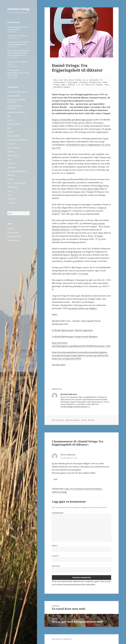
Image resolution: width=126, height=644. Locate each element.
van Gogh (11, 203)
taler (9, 195)
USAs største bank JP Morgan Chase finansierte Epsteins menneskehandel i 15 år (18, 53)
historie (10, 132)
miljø (9, 159)
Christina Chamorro (61, 230)
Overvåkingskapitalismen (17, 171)
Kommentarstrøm (14, 236)
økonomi (11, 175)
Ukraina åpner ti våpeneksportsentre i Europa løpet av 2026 (18, 73)
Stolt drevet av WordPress (62, 639)
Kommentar (58, 513)
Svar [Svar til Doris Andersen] (55, 479)
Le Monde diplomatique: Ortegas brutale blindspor (75, 337)
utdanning (11, 199)
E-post (55, 556)
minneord (11, 163)
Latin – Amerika (13, 148)
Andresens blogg (18, 9)
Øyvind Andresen (73, 420)
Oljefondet (11, 167)
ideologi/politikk (13, 136)
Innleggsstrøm (13, 232)
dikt (9, 116)
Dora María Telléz (91, 189)
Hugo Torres (103, 186)
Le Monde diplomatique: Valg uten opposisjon (72, 330)
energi (10, 120)
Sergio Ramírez (75, 252)
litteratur (11, 152)
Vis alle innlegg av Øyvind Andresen (74, 407)
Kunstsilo (11, 144)
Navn (55, 546)
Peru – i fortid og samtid (16, 183)
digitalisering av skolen (16, 112)
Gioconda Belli (58, 252)
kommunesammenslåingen (18, 140)
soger (9, 191)
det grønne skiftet (14, 96)
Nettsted (56, 566)
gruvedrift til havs (14, 124)
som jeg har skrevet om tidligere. (82, 308)
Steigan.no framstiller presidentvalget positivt (72, 120)
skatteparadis (13, 187)
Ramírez (75, 255)
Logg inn (11, 228)
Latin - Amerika (89, 420)
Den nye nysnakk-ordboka (17, 92)
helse (9, 128)
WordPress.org (13, 240)
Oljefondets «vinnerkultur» (18, 36)
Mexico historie (13, 156)
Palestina (11, 179)
